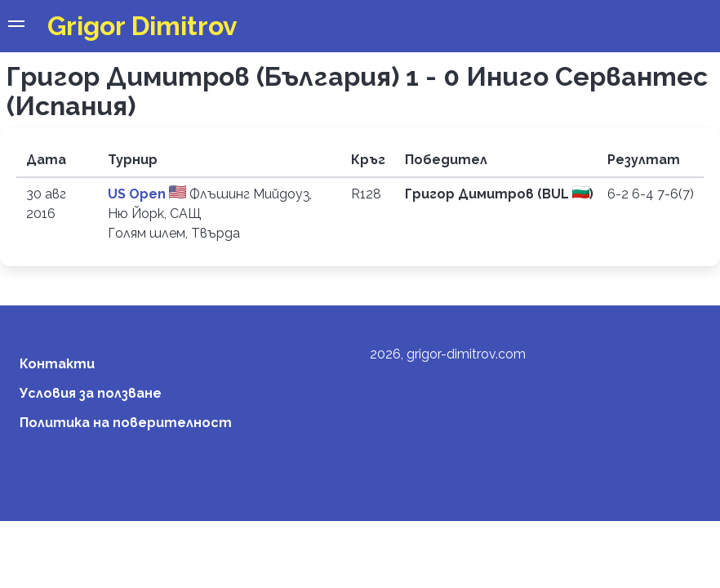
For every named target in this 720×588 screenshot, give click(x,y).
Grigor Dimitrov (142, 26)
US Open (138, 194)
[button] (16, 26)
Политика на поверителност (126, 423)
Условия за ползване (91, 393)
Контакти (57, 364)
